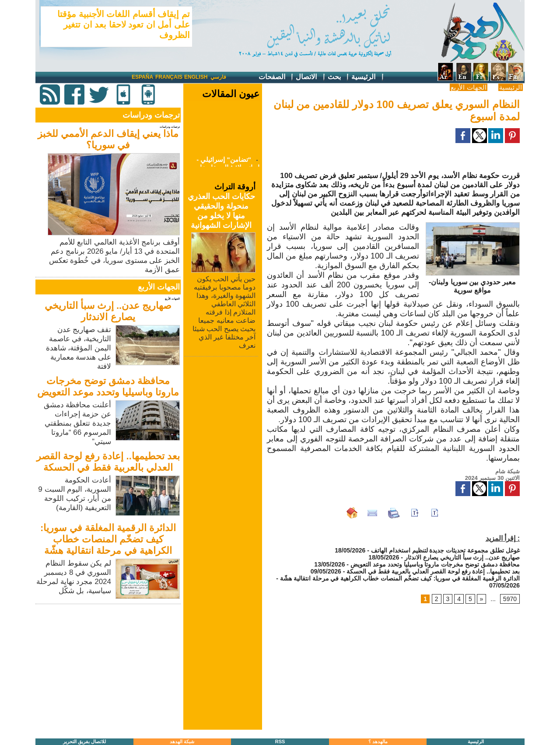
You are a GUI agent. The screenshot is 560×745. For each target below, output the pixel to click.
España (142, 77)
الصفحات (276, 77)
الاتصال (311, 77)
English (196, 77)
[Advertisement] (109, 668)
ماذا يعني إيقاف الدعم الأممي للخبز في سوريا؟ (108, 139)
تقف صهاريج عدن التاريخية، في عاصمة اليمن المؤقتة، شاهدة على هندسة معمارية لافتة (79, 348)
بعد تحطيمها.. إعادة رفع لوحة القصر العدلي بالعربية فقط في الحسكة (108, 462)
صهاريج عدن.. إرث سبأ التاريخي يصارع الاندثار (108, 311)
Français (169, 77)
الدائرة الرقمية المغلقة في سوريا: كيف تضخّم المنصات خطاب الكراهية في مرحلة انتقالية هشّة (108, 539)
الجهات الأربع (468, 87)
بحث (339, 77)
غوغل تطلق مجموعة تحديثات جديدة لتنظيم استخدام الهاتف (445, 550)
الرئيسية (368, 77)
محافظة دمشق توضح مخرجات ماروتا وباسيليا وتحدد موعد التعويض (108, 386)
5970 (510, 599)
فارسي (218, 77)
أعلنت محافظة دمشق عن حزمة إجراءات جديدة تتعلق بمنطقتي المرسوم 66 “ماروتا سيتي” (77, 423)
